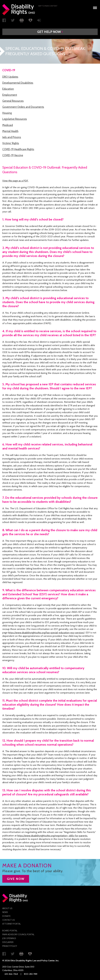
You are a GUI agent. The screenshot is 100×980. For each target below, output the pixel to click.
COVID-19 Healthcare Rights (18, 149)
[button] (50, 32)
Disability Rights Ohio (19, 10)
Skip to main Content (48, 6)
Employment (10, 95)
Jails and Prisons (12, 137)
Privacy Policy (10, 946)
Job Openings (9, 938)
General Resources (13, 101)
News (5, 912)
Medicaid (8, 125)
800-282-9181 (31, 974)
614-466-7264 (11, 974)
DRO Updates (10, 77)
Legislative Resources (15, 119)
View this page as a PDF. (15, 181)
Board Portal (10, 931)
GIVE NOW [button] (16, 879)
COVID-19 (9, 70)
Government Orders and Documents (23, 107)
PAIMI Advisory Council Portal (18, 934)
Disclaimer (8, 942)
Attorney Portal (12, 924)
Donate (6, 916)
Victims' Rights (11, 143)
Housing (7, 113)
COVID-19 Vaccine (13, 155)
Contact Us (9, 920)
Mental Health (10, 131)
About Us (7, 908)
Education (8, 89)
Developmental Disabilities (18, 83)
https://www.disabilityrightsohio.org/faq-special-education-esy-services (46, 633)
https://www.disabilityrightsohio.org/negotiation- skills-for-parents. (53, 836)
